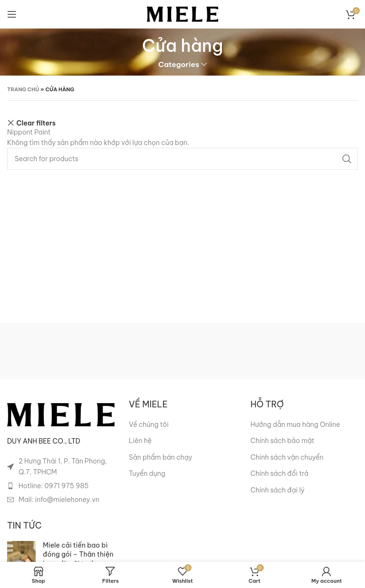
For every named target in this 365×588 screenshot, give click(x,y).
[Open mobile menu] (12, 14)
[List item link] (61, 486)
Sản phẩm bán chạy (160, 457)
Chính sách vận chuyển (287, 457)
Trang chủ (23, 89)
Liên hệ (140, 441)
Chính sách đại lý (278, 490)
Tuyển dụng (147, 473)
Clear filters (36, 123)
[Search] (182, 159)
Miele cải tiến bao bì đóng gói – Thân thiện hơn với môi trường (78, 554)
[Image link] (61, 414)
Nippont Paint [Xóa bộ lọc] (29, 132)
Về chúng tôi (149, 424)
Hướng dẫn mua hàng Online (295, 424)
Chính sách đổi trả (279, 473)
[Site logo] (182, 14)
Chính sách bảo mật (283, 441)
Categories (179, 64)
